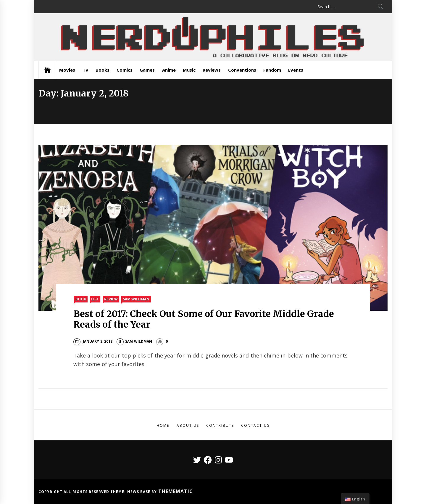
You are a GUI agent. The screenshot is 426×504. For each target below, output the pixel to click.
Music (189, 70)
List (95, 299)
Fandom (272, 70)
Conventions (242, 70)
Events (296, 70)
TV (85, 70)
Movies (67, 70)
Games (147, 70)
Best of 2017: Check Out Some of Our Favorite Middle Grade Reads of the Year (204, 319)
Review (111, 299)
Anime (169, 70)
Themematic (176, 491)
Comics (125, 70)
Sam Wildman (136, 299)
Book (81, 299)
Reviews (212, 70)
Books (103, 70)
